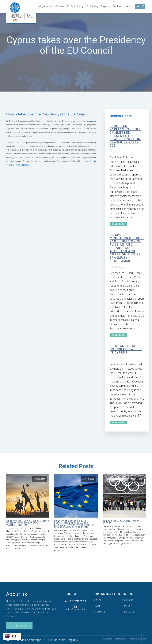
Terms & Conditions (138, 639)
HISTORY (98, 600)
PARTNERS (129, 600)
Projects (105, 6)
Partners (60, 6)
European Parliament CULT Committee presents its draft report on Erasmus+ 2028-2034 (125, 136)
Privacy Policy (121, 639)
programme (92, 121)
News (129, 6)
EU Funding (92, 6)
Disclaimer (107, 639)
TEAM (97, 606)
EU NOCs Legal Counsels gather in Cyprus (126, 349)
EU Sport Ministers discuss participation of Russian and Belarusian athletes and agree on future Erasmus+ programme (127, 248)
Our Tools (118, 6)
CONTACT (19, 626)
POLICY (127, 606)
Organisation (46, 6)
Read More (118, 224)
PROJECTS (129, 612)
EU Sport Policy (75, 6)
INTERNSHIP (100, 612)
